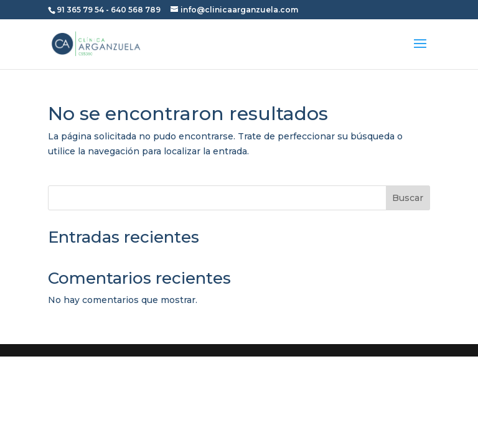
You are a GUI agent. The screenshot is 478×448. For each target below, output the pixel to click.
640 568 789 (136, 10)
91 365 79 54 (80, 10)
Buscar (408, 198)
